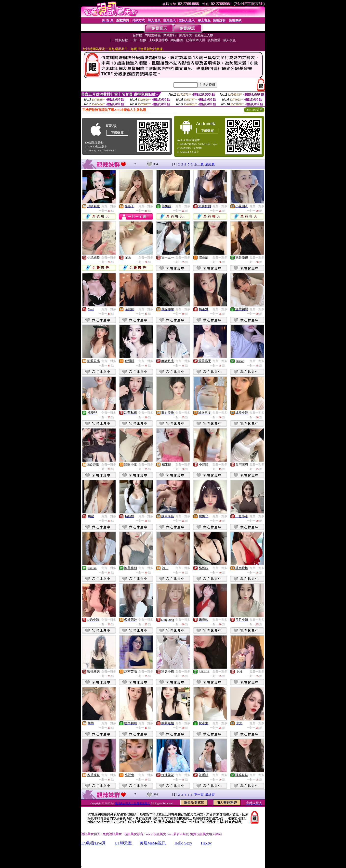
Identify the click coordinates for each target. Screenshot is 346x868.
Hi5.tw (206, 843)
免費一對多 (109, 206)
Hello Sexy (183, 843)
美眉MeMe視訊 (153, 843)
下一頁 (199, 164)
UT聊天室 (123, 843)
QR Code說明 (254, 110)
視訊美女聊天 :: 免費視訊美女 (132, 803)
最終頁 (210, 164)
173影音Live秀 (93, 843)
